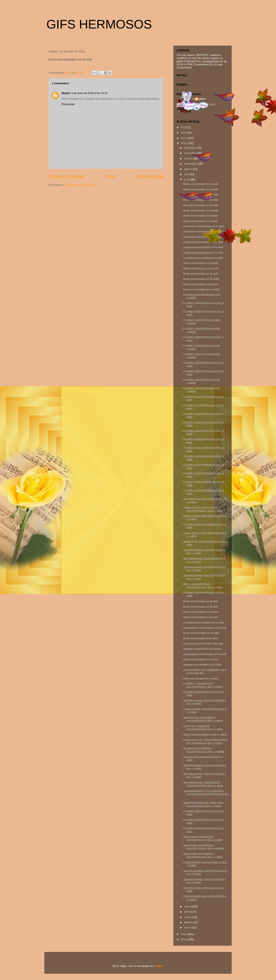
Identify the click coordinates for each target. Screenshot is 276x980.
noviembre (191, 153)
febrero (189, 922)
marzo (188, 917)
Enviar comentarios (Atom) (82, 185)
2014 (184, 939)
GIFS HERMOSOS (99, 24)
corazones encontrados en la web (203, 623)
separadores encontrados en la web (205, 628)
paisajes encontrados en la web (202, 649)
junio (187, 179)
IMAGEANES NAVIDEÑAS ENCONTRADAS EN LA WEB (203, 719)
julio (187, 174)
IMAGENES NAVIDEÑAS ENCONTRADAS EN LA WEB (203, 839)
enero (188, 927)
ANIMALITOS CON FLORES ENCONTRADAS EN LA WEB (203, 509)
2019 (184, 127)
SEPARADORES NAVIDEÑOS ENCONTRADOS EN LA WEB (203, 784)
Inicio (110, 177)
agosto (188, 169)
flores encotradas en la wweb (201, 263)
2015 (184, 934)
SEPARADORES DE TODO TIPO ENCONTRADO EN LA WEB (203, 805)
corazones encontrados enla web (203, 644)
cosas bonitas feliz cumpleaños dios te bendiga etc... (205, 672)
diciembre (190, 148)
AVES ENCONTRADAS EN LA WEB (205, 735)
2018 (184, 133)
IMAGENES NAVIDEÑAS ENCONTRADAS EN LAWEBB (203, 847)
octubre (189, 158)
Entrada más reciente (67, 177)
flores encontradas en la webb (201, 279)
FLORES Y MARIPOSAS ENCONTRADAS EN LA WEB (203, 685)
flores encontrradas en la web (201, 633)
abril (187, 912)
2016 (184, 143)
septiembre (191, 164)
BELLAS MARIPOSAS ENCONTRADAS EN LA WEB (203, 586)
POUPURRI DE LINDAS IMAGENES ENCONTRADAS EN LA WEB (205, 742)
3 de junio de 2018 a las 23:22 (89, 93)
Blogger (158, 966)
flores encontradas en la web (200, 205)
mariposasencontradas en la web (203, 247)
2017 (184, 138)
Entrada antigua (150, 177)
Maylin (66, 93)
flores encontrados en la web (200, 216)
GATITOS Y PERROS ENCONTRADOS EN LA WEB (203, 728)
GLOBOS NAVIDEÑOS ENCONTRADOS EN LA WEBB (204, 750)
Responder (68, 104)
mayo (188, 906)
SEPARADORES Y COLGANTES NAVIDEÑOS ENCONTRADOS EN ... (206, 794)
